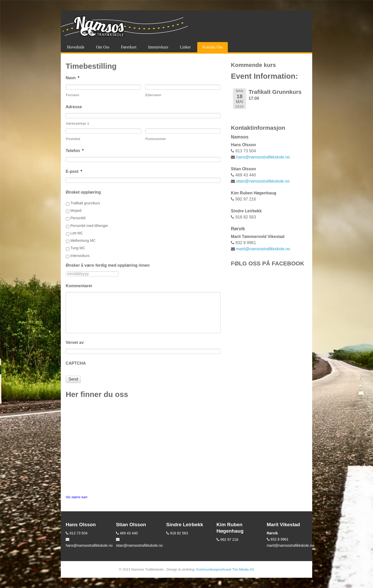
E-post (74, 171)
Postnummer (156, 139)
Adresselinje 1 (78, 123)
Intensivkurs (158, 47)
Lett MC (77, 233)
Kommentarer (79, 286)
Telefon (75, 151)
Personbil (78, 218)
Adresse (74, 107)
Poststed (73, 139)
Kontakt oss (213, 47)
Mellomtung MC (83, 241)
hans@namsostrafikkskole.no (263, 157)
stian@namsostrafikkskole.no (263, 181)
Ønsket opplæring (83, 192)
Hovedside (76, 47)
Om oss (103, 47)
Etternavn (153, 95)
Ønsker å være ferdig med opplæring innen (108, 265)
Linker (185, 47)
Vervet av (75, 342)
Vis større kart (76, 497)
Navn (72, 78)
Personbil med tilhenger (89, 226)
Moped (76, 211)
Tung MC (78, 248)
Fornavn (73, 95)
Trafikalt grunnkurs (85, 203)
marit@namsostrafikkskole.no (263, 249)
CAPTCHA (76, 363)
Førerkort (129, 47)
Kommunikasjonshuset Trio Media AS (225, 569)
